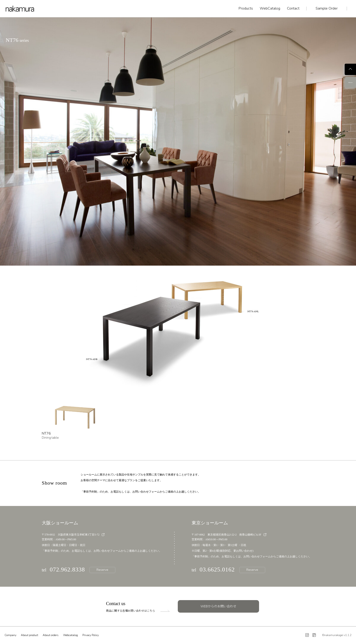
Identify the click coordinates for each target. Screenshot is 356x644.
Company (10, 635)
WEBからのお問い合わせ (218, 606)
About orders (51, 635)
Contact (293, 9)
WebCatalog (270, 9)
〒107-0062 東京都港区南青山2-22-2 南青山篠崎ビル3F (229, 535)
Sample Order (327, 9)
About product (30, 635)
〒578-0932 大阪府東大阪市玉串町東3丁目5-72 (73, 535)
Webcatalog (70, 635)
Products (246, 9)
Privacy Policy (91, 635)
